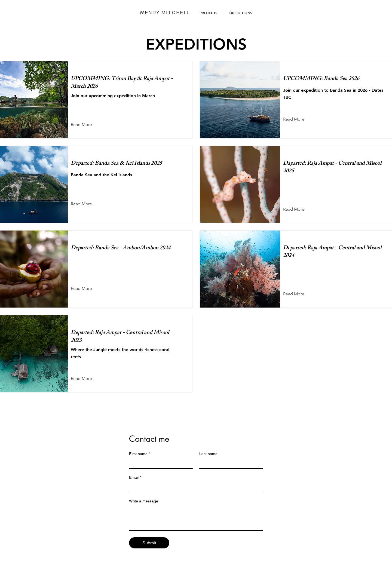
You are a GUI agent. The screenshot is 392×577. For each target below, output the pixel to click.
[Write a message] (196, 518)
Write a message (144, 501)
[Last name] (229, 463)
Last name (208, 454)
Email (135, 478)
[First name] (159, 463)
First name (140, 454)
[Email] (194, 487)
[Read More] (86, 125)
